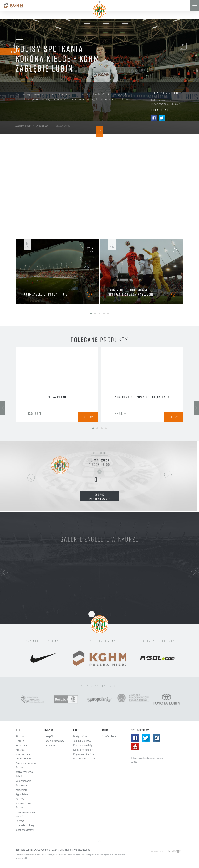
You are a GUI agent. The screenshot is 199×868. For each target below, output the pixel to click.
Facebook (154, 118)
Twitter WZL (146, 738)
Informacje (21, 745)
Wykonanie (157, 851)
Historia (20, 741)
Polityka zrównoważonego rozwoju (25, 812)
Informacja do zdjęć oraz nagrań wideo (147, 760)
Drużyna (49, 730)
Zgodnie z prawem (26, 763)
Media (105, 730)
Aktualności (43, 126)
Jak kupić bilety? (82, 741)
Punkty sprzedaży (83, 745)
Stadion (20, 736)
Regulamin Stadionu (84, 754)
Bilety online (80, 736)
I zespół (49, 736)
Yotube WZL (135, 747)
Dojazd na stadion (83, 750)
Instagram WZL (157, 738)
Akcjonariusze (23, 758)
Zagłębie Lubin (23, 126)
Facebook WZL (135, 738)
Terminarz (50, 745)
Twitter (162, 118)
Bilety (76, 730)
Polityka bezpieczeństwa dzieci (24, 772)
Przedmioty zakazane (85, 758)
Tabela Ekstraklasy (54, 741)
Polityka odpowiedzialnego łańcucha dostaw (25, 825)
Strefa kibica (109, 736)
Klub (18, 730)
